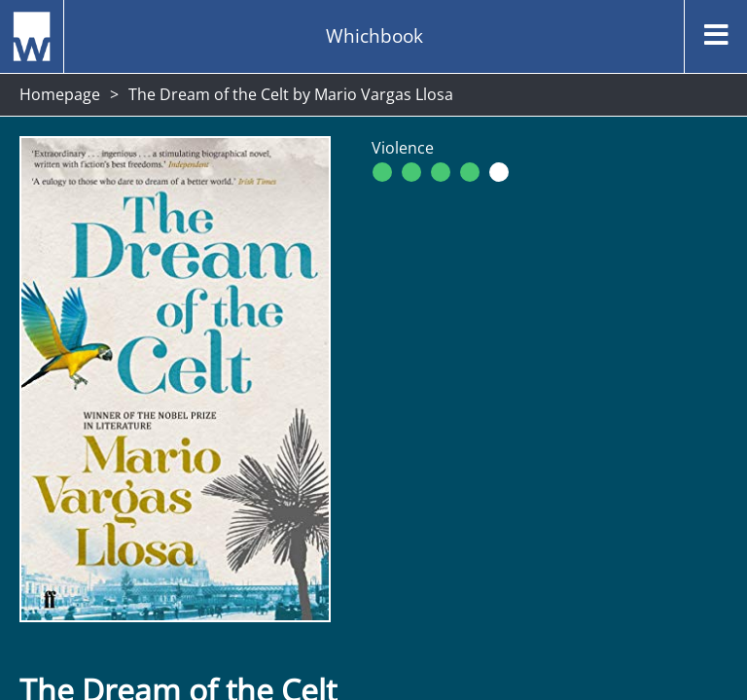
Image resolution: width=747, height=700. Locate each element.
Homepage (60, 94)
